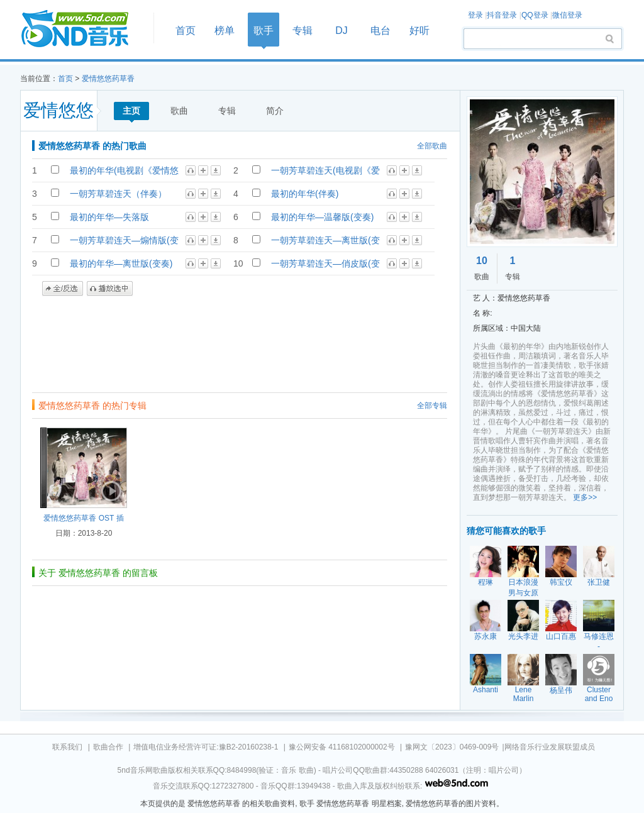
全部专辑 (432, 406)
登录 (475, 15)
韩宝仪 (561, 582)
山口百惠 (561, 636)
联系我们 (67, 747)
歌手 (264, 30)
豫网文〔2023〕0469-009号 (452, 747)
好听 (419, 30)
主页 (131, 111)
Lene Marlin (524, 694)
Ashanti (486, 690)
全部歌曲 (432, 146)
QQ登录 (535, 15)
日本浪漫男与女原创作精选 (523, 593)
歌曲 (179, 111)
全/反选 (63, 289)
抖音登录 (502, 15)
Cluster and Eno (599, 694)
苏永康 (486, 636)
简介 (275, 111)
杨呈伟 (561, 690)
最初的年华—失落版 (109, 217)
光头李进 (523, 636)
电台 (380, 30)
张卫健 (599, 582)
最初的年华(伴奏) (305, 194)
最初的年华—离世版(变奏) (121, 263)
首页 (83, 29)
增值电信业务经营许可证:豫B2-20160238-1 (206, 747)
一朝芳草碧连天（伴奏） (118, 194)
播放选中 (110, 289)
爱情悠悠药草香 (108, 79)
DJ (341, 30)
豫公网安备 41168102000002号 (342, 747)
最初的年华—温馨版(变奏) (322, 217)
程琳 (486, 582)
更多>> (585, 497)
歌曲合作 (108, 747)
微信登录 (567, 15)
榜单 (225, 30)
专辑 (303, 30)
